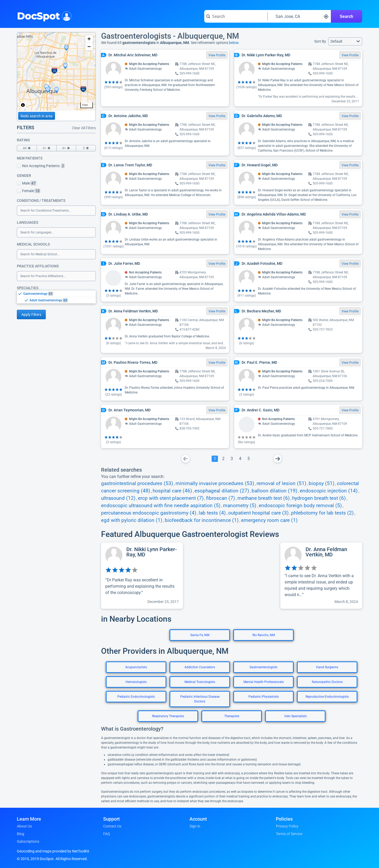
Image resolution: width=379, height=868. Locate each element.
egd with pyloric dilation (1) (132, 520)
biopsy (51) (322, 483)
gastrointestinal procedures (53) (137, 483)
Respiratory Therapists (168, 716)
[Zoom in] (89, 39)
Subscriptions (28, 841)
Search (346, 16)
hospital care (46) (172, 491)
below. (234, 43)
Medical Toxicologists (200, 682)
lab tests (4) (212, 513)
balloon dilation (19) (275, 491)
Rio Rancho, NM (264, 635)
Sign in (195, 826)
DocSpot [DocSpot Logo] (43, 16)
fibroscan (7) (221, 498)
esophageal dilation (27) (222, 491)
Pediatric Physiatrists (264, 697)
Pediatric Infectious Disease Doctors (200, 699)
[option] (59, 294)
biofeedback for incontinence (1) (202, 520)
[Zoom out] (89, 46)
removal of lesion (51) (281, 483)
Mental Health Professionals (264, 682)
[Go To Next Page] (278, 459)
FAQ (107, 834)
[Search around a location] (299, 16)
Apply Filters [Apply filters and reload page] (31, 315)
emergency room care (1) (269, 520)
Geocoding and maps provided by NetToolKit (53, 851)
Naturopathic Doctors (327, 682)
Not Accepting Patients (41, 166)
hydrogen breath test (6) (319, 498)
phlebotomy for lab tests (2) (322, 513)
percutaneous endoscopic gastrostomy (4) (149, 513)
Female (29, 191)
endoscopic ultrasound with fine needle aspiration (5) (161, 506)
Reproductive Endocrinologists (327, 697)
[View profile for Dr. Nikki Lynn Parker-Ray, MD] (142, 576)
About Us (24, 826)
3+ (47, 148)
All (27, 148)
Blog (21, 834)
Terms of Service (289, 834)
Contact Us (112, 826)
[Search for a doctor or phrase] (236, 16)
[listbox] (56, 297)
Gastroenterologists (263, 667)
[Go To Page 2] (223, 459)
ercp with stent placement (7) (171, 498)
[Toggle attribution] (23, 105)
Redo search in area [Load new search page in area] (37, 116)
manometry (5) (240, 506)
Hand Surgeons (327, 667)
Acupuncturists (136, 667)
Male (27, 183)
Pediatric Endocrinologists (136, 697)
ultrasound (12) (118, 498)
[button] (345, 41)
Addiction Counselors (200, 667)
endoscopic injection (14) (329, 491)
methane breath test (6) (264, 498)
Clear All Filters (84, 128)
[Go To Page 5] (248, 459)
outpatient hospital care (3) (258, 513)
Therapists (232, 716)
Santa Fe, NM (200, 635)
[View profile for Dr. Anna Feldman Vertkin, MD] (321, 576)
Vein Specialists (295, 716)
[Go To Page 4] (240, 459)
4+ (66, 148)
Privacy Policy (287, 826)
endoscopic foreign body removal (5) (300, 506)
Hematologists (136, 682)
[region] (56, 72)
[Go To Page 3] (232, 459)
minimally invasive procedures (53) (215, 483)
